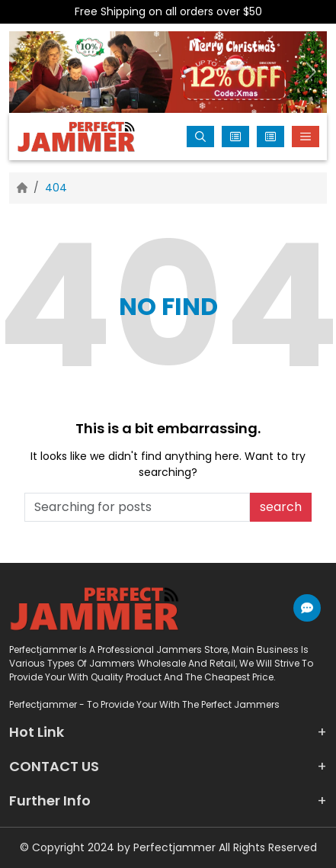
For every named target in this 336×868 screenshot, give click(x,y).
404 (56, 188)
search (281, 507)
